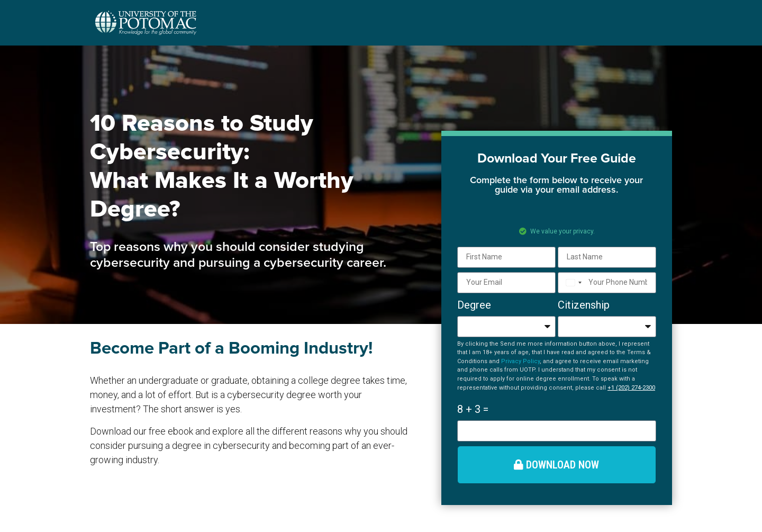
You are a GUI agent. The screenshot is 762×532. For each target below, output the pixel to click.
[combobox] (572, 283)
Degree (474, 305)
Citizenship (584, 305)
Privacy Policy (520, 361)
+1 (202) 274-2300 (631, 387)
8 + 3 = (473, 409)
